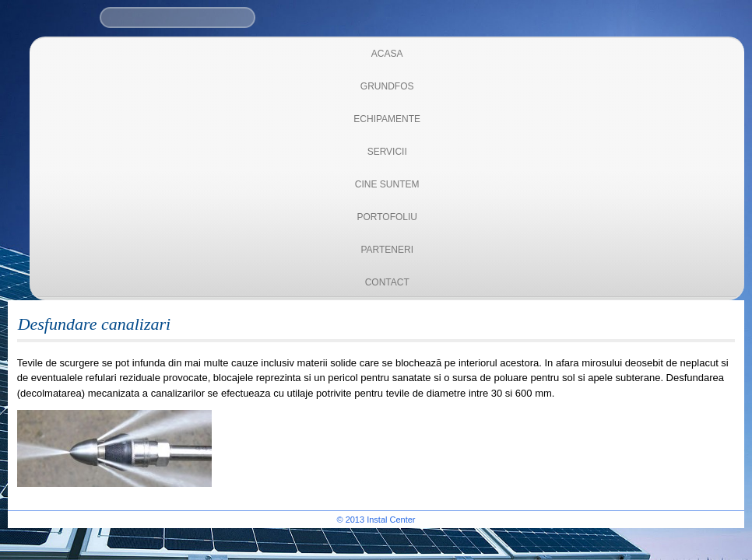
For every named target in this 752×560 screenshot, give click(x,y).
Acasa (387, 54)
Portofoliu (387, 217)
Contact (387, 282)
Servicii (387, 152)
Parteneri (387, 250)
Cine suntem (387, 184)
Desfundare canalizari (95, 324)
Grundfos (387, 86)
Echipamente (387, 119)
